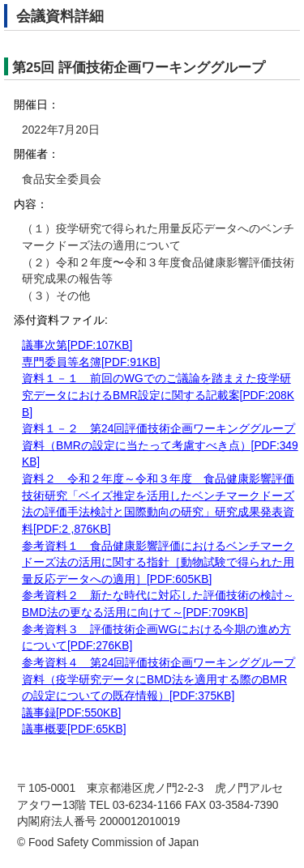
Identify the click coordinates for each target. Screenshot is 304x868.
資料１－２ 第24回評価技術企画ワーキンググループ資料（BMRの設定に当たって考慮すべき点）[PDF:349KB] (160, 445)
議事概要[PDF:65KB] (74, 729)
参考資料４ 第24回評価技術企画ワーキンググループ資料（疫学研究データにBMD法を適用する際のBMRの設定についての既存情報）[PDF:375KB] (158, 679)
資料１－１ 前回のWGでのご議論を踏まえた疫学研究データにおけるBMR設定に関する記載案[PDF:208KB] (158, 395)
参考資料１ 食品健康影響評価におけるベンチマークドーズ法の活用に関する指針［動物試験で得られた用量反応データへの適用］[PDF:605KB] (158, 563)
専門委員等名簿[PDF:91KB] (91, 362)
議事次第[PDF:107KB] (77, 345)
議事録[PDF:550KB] (71, 713)
